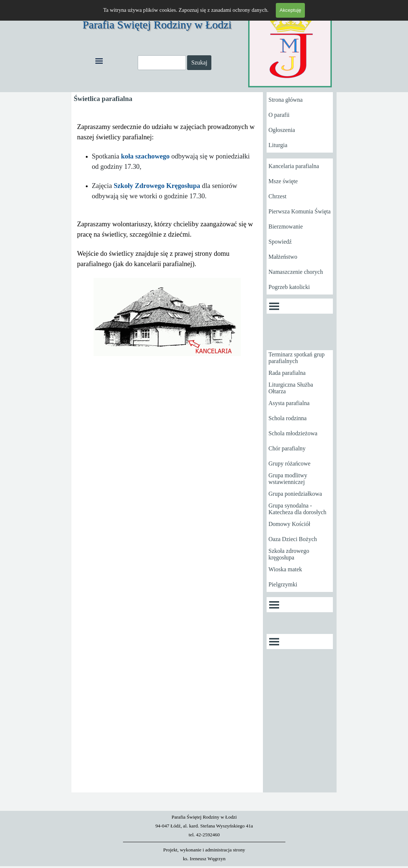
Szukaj (199, 62)
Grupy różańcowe (289, 463)
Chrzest (277, 196)
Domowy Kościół (289, 524)
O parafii (279, 115)
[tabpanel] (167, 240)
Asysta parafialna (289, 403)
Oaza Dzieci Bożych (293, 539)
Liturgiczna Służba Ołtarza (291, 388)
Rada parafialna (287, 373)
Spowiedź (280, 242)
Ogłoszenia (282, 130)
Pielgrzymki (283, 584)
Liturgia (278, 145)
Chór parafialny (287, 448)
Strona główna (286, 100)
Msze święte (283, 181)
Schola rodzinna (288, 418)
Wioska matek (285, 569)
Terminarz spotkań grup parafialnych (297, 358)
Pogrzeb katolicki (289, 287)
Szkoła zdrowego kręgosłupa (289, 554)
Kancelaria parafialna (294, 166)
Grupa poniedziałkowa (295, 494)
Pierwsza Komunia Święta (300, 211)
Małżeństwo (283, 257)
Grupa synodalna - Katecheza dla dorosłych (297, 509)
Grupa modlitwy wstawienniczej (288, 479)
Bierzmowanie (286, 226)
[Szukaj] (162, 63)
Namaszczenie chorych (296, 272)
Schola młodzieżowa (293, 433)
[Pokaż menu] (99, 61)
